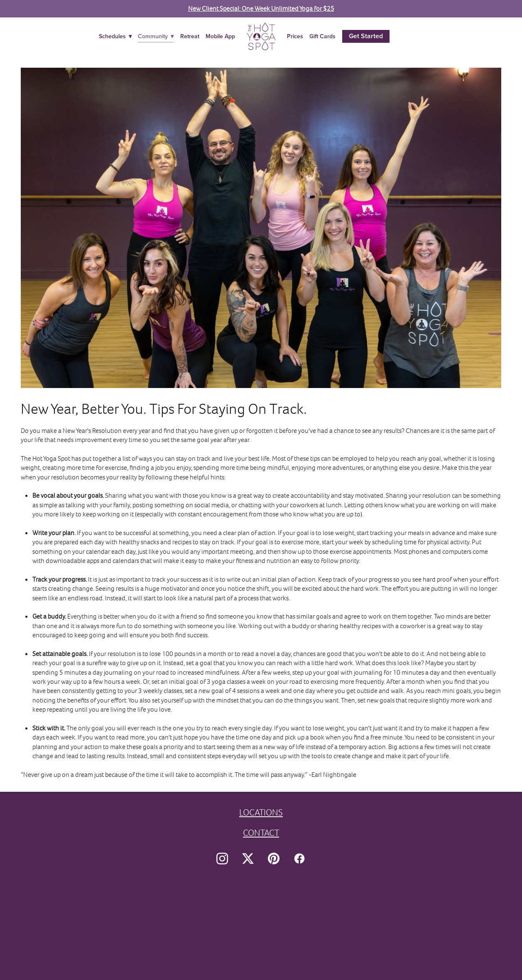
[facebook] (299, 859)
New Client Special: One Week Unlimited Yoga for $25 (261, 9)
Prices (295, 36)
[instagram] (222, 859)
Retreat (190, 36)
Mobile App (220, 36)
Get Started (366, 36)
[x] (248, 859)
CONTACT (261, 833)
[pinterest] (274, 859)
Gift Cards (322, 36)
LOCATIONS (261, 812)
